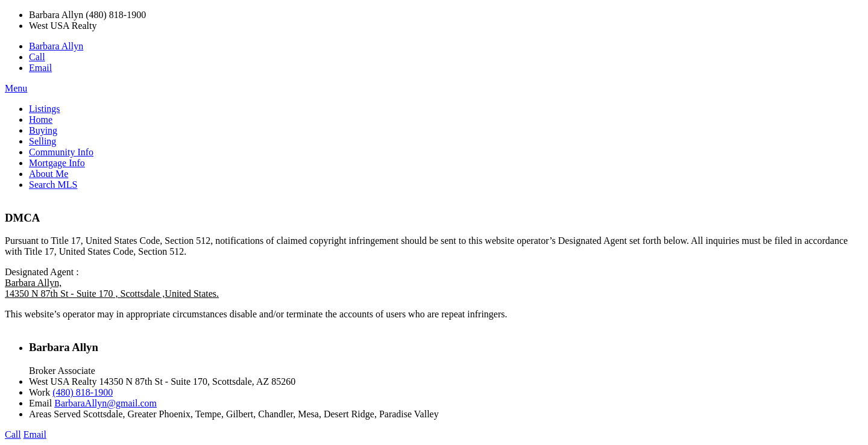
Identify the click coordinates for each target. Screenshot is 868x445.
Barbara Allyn (56, 46)
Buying (43, 130)
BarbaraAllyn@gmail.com (105, 403)
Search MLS (53, 185)
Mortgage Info (57, 163)
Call (37, 57)
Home (41, 120)
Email (40, 68)
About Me (49, 174)
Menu (16, 88)
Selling (42, 141)
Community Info (61, 152)
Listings (45, 109)
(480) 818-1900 (83, 392)
